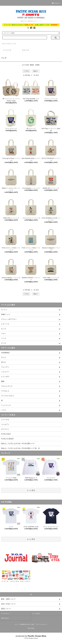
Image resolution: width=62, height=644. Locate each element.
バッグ (14, 44)
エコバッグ (25, 50)
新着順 (37, 65)
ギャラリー (5, 429)
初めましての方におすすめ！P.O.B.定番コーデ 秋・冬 (20, 448)
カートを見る (36, 613)
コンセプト (5, 424)
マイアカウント (6, 613)
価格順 (32, 65)
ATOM (33, 628)
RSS (29, 628)
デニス (9, 44)
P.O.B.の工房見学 (7, 439)
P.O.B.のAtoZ (6, 434)
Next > (36, 71)
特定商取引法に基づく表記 (27, 624)
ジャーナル (5, 420)
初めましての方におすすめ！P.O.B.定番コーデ (18, 443)
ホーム (4, 44)
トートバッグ (7, 50)
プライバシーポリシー (41, 624)
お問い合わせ (5, 618)
